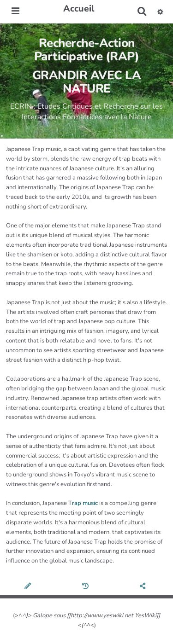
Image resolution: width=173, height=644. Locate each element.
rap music (85, 503)
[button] (160, 12)
